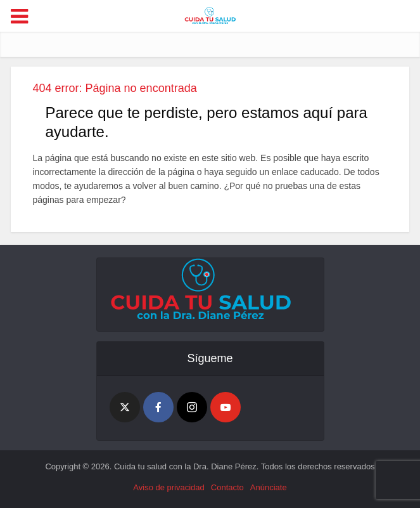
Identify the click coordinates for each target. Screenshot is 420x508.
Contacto (227, 487)
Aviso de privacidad (169, 487)
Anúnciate (269, 487)
